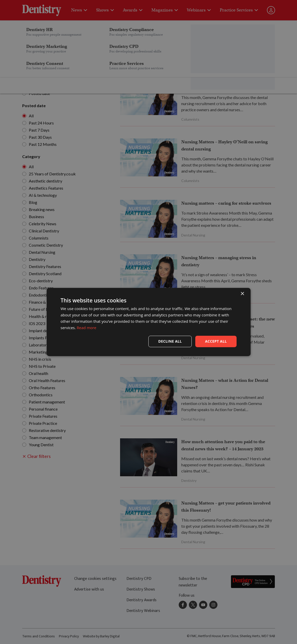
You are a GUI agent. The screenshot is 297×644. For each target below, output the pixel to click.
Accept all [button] (216, 341)
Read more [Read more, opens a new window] (87, 328)
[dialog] (148, 322)
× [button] (242, 294)
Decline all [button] (170, 341)
